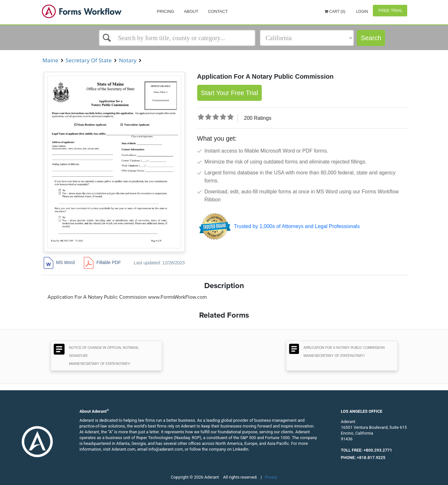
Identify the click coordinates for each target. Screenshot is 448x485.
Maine (50, 60)
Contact (218, 11)
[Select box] (177, 38)
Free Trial (390, 10)
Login (361, 12)
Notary (128, 60)
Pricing (166, 11)
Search (371, 38)
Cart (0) (335, 12)
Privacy (271, 477)
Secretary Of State (89, 60)
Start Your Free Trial (230, 93)
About (191, 11)
